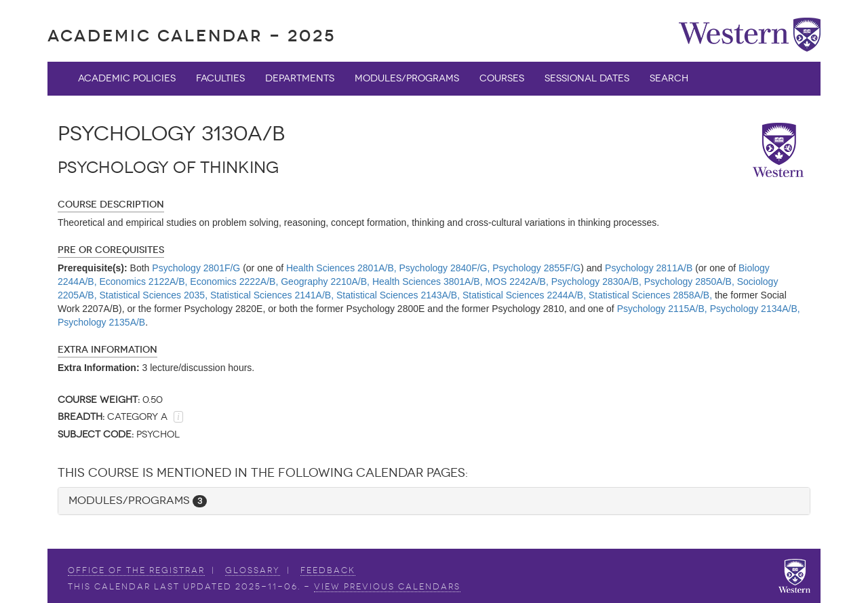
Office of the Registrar (136, 570)
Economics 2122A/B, (144, 281)
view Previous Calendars (387, 587)
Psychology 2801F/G (196, 268)
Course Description (111, 205)
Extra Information (107, 350)
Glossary (253, 570)
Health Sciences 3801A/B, (428, 281)
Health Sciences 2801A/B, (341, 268)
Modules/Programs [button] (138, 500)
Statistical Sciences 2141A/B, (272, 295)
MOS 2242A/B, (516, 281)
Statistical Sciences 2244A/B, (524, 295)
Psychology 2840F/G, (445, 268)
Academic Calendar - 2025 (192, 36)
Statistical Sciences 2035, (154, 295)
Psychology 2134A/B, (755, 309)
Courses (502, 78)
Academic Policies (127, 78)
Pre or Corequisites (111, 250)
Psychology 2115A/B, (662, 309)
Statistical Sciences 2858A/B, (650, 295)
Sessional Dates (587, 78)
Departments (300, 78)
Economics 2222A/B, (234, 281)
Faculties (220, 78)
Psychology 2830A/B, (596, 281)
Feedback (328, 570)
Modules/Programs (407, 78)
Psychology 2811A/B (649, 268)
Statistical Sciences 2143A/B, (398, 295)
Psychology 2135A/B (101, 322)
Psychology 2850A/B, (689, 281)
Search (669, 78)
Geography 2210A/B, (325, 281)
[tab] (434, 501)
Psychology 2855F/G (536, 268)
